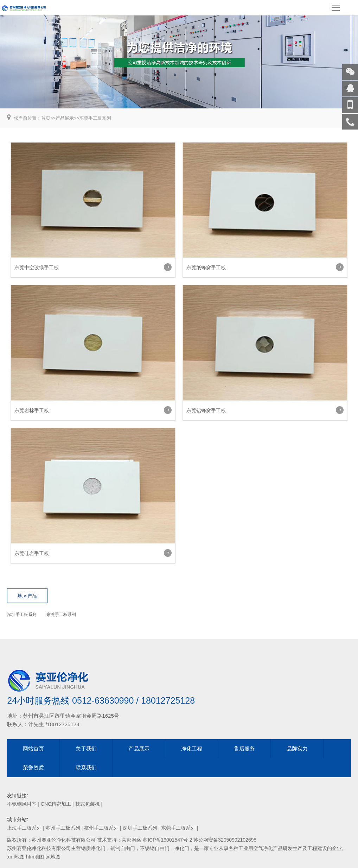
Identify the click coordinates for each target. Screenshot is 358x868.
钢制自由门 (123, 848)
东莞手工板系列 (95, 118)
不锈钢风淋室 (22, 804)
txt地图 (53, 857)
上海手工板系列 (24, 828)
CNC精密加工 (56, 804)
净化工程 (192, 749)
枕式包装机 (88, 804)
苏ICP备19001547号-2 (167, 840)
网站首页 (33, 749)
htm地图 (35, 857)
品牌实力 (297, 749)
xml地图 (16, 857)
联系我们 (86, 768)
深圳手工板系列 (22, 615)
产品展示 (65, 118)
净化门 (182, 848)
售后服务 (244, 749)
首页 (46, 118)
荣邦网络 (132, 840)
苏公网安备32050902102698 (225, 840)
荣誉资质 (33, 768)
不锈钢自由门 (155, 848)
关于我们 (86, 749)
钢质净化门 (93, 848)
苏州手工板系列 (63, 828)
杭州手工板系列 (101, 828)
